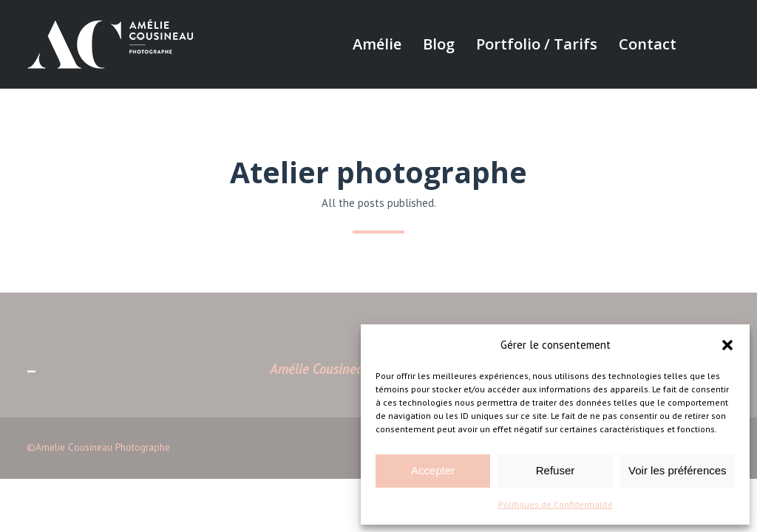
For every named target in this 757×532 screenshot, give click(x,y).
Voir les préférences (678, 470)
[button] (727, 345)
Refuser (556, 470)
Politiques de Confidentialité (556, 504)
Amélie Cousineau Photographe (357, 369)
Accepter (433, 470)
